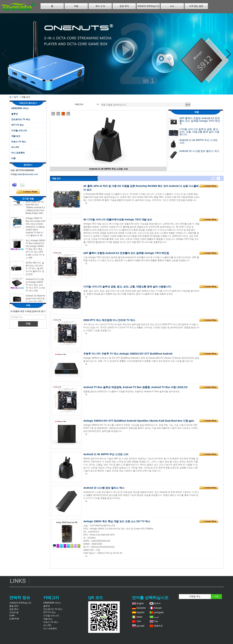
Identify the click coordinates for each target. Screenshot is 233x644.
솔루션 (15, 114)
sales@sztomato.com (28, 174)
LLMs (12, 615)
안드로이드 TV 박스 (21, 119)
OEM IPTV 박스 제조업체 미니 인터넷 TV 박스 (109, 320)
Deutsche (141, 608)
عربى (157, 617)
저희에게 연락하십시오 (148, 6)
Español (140, 612)
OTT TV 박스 (18, 125)
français (158, 608)
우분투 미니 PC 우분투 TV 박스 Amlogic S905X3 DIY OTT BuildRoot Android (128, 354)
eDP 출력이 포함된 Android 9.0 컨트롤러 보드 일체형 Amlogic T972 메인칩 (200, 121)
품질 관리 (14, 606)
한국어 (157, 603)
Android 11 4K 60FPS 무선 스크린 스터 (108, 169)
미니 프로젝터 (18, 153)
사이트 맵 (14, 612)
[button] (111, 91)
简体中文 (158, 626)
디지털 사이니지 (19, 131)
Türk (139, 621)
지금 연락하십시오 (28, 192)
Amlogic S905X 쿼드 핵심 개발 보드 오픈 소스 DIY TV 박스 (117, 521)
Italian (139, 617)
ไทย (156, 621)
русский (140, 626)
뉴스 (172, 6)
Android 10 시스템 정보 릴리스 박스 (199, 151)
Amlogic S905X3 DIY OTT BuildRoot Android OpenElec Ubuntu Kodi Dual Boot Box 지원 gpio (139, 421)
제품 (76, 6)
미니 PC (15, 147)
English (140, 603)
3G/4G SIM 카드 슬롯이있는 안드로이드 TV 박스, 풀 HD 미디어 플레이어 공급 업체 (35, 270)
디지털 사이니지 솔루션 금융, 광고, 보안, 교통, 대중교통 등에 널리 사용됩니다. (199, 132)
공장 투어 (124, 6)
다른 (13, 158)
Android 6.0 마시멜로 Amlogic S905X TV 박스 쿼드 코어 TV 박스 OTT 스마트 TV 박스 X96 (35, 286)
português (159, 612)
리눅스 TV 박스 (19, 142)
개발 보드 (16, 136)
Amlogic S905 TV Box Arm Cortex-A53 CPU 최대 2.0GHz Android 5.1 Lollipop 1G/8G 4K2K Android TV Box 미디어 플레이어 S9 (35, 228)
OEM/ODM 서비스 (20, 108)
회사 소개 (100, 6)
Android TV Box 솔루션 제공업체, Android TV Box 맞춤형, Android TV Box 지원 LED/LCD (135, 387)
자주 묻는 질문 (196, 6)
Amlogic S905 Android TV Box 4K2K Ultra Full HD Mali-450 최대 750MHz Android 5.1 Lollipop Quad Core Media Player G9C (35, 206)
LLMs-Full (14, 619)
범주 (16, 97)
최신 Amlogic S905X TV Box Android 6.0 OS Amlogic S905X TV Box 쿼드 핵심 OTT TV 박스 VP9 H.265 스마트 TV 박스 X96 (35, 250)
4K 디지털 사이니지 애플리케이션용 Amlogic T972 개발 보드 (118, 220)
